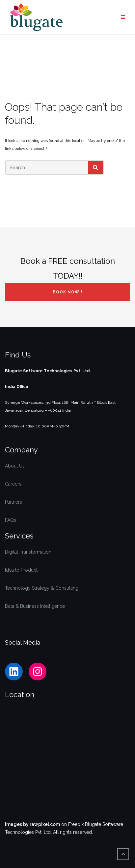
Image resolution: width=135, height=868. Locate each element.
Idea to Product (21, 570)
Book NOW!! (68, 292)
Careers (13, 484)
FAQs (11, 520)
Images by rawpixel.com (32, 824)
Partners (13, 502)
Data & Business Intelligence (35, 606)
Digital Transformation (28, 552)
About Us (15, 466)
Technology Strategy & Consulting (42, 588)
